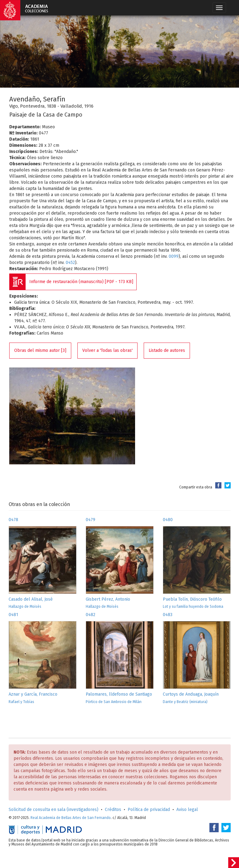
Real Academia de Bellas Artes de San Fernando (71, 818)
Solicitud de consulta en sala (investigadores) (54, 810)
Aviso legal (187, 810)
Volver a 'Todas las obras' (107, 350)
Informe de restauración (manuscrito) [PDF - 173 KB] (81, 282)
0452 (70, 263)
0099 (174, 256)
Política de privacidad (149, 810)
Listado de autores (167, 350)
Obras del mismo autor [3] (40, 350)
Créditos (113, 810)
